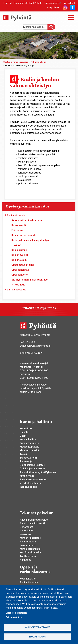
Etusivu (7, 3)
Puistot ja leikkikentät (32, 523)
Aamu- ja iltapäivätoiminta (27, 220)
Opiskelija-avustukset (32, 468)
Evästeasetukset (14, 617)
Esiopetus (17, 230)
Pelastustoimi (28, 541)
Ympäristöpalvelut (30, 552)
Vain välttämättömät (38, 627)
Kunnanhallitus (28, 439)
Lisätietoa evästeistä (16, 613)
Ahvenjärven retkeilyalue (34, 520)
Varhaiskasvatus (16, 290)
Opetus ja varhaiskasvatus (16, 62)
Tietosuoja (26, 461)
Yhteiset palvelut (29, 450)
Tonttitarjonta (28, 556)
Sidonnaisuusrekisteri (32, 465)
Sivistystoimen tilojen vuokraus (30, 280)
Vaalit (23, 436)
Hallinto (24, 432)
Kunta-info (26, 428)
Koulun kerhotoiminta (24, 235)
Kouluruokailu (19, 260)
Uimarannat (26, 527)
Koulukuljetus (19, 250)
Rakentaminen (28, 545)
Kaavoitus (25, 534)
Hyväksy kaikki (38, 637)
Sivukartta (68, 3)
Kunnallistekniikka (30, 549)
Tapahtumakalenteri (23, 3)
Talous (24, 454)
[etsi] (36, 27)
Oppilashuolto (20, 275)
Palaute (38, 3)
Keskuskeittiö (19, 225)
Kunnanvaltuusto (29, 443)
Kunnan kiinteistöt (30, 538)
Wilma (17, 245)
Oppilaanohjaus (20, 270)
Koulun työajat (20, 255)
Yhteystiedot (53, 7)
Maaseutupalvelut (30, 447)
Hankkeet (25, 560)
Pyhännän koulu (39, 62)
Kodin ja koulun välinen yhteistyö (30, 240)
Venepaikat (26, 530)
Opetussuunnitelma (23, 265)
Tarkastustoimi (29, 458)
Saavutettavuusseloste (33, 479)
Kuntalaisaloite (52, 3)
